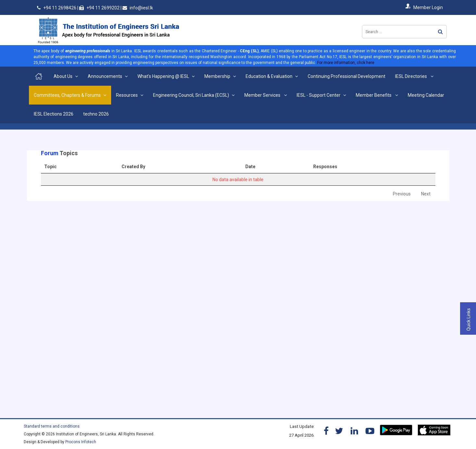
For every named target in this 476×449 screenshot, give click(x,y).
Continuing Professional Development (347, 76)
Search (440, 32)
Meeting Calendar (426, 95)
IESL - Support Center (319, 95)
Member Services (263, 95)
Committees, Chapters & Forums (67, 95)
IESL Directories (412, 76)
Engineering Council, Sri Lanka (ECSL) (191, 95)
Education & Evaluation (269, 76)
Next (426, 194)
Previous (402, 194)
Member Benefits (374, 95)
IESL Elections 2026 (54, 114)
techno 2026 (96, 114)
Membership (217, 76)
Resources (127, 95)
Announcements (105, 76)
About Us (63, 76)
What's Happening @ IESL (163, 76)
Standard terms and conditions (52, 426)
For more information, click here (346, 63)
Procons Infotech (81, 442)
